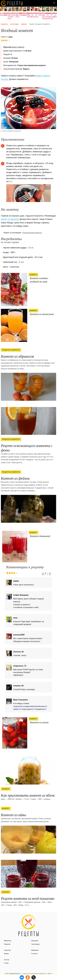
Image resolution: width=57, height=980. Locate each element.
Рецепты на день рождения (44, 16)
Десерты (35, 941)
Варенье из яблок (29, 15)
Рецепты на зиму (32, 15)
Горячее (7, 944)
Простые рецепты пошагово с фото (29, 926)
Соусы (7, 960)
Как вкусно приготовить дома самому (12, 3)
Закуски (7, 950)
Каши (6, 954)
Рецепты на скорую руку (9, 16)
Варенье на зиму (36, 15)
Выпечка (8, 941)
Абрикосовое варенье (21, 14)
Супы (6, 963)
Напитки (35, 950)
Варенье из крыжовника (55, 15)
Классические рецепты (32, 233)
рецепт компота (14, 47)
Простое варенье (6, 14)
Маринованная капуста (40, 14)
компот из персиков (10, 219)
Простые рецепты (25, 14)
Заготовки (35, 944)
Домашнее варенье (2, 14)
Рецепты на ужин (17, 15)
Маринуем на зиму (48, 15)
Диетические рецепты (13, 14)
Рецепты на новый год (52, 16)
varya (10, 37)
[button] (54, 3)
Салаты (35, 954)
